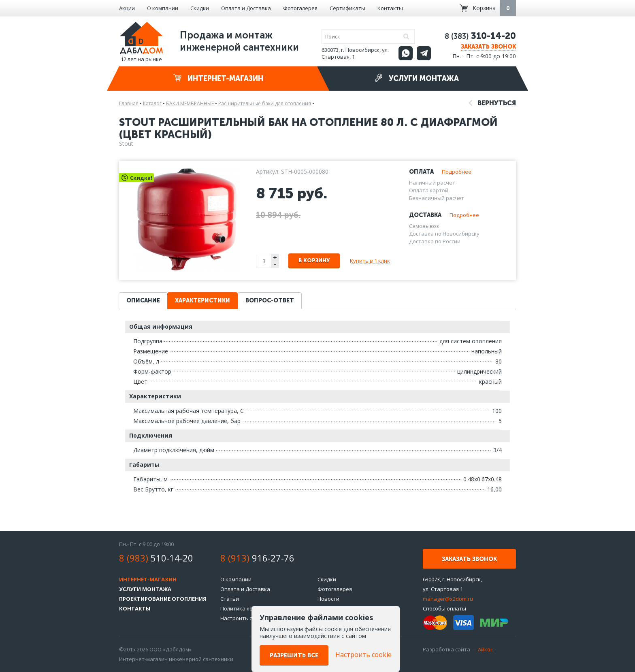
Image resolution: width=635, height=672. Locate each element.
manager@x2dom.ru (448, 599)
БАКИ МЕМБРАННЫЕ (190, 103)
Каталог (152, 103)
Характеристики (202, 301)
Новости (328, 599)
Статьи (230, 599)
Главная (129, 103)
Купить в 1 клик (370, 261)
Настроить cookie (243, 618)
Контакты (390, 8)
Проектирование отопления (163, 599)
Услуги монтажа (417, 78)
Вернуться (492, 103)
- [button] (275, 265)
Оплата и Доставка (246, 8)
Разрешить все (294, 656)
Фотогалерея (300, 8)
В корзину (314, 261)
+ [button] (275, 257)
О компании (163, 8)
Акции (127, 8)
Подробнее (457, 172)
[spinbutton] (264, 261)
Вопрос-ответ (270, 301)
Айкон (486, 649)
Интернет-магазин (218, 78)
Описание (143, 301)
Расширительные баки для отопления (265, 103)
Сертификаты (347, 8)
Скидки (200, 8)
